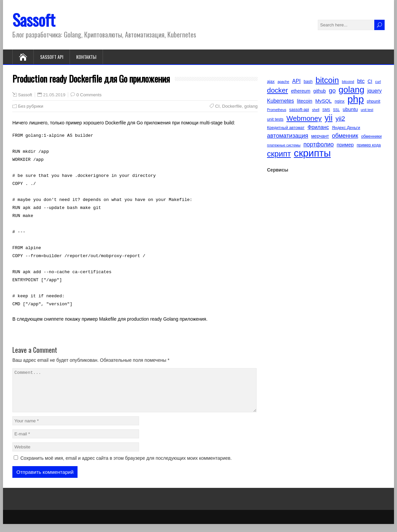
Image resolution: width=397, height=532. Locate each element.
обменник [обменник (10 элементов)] (345, 136)
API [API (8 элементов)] (296, 81)
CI (217, 106)
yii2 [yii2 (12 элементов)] (340, 119)
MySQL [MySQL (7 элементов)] (323, 101)
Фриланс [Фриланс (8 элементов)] (318, 127)
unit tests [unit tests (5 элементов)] (275, 119)
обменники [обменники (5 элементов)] (372, 136)
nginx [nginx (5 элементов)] (340, 101)
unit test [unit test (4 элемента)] (367, 110)
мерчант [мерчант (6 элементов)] (320, 136)
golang (251, 106)
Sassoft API (52, 57)
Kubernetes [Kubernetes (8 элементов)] (281, 101)
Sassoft (34, 20)
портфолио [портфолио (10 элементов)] (319, 144)
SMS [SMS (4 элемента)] (326, 110)
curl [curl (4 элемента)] (378, 82)
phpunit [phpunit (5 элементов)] (374, 101)
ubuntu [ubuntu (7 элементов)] (350, 109)
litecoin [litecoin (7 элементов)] (305, 101)
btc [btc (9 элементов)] (361, 81)
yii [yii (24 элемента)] (328, 118)
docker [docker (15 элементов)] (278, 90)
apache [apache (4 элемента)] (283, 82)
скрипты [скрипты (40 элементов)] (312, 153)
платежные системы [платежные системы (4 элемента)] (284, 145)
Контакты (86, 57)
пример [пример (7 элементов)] (345, 145)
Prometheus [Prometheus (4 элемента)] (277, 110)
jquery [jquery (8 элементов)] (374, 91)
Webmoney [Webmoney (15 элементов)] (304, 118)
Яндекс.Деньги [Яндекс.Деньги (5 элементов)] (346, 128)
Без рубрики (31, 106)
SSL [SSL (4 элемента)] (337, 110)
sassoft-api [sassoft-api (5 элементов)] (299, 110)
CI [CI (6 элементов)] (370, 81)
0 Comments (89, 95)
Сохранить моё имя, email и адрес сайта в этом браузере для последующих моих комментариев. (126, 466)
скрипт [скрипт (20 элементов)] (279, 154)
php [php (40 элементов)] (356, 99)
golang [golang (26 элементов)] (351, 90)
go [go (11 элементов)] (332, 90)
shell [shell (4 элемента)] (316, 110)
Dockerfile (232, 106)
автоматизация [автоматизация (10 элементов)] (288, 136)
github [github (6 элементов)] (320, 91)
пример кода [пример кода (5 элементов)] (369, 145)
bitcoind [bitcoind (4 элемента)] (348, 82)
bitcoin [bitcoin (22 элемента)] (327, 80)
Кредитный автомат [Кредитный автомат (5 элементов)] (286, 128)
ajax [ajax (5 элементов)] (271, 82)
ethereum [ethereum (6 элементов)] (301, 91)
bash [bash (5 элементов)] (308, 82)
